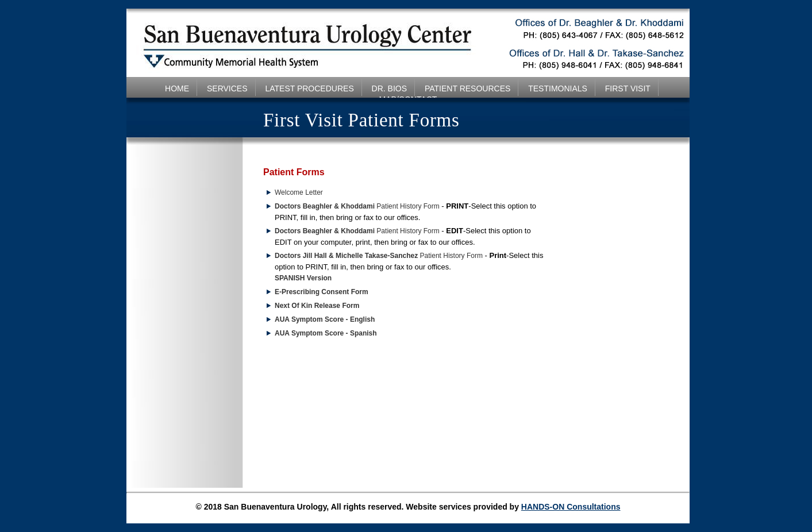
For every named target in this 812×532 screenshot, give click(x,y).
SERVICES (227, 88)
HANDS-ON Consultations (571, 507)
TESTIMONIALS (558, 88)
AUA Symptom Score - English (325, 319)
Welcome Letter (299, 192)
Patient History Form (357, 206)
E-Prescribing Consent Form (322, 292)
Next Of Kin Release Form (317, 306)
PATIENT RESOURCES (467, 88)
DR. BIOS (389, 88)
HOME (177, 88)
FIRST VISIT (628, 88)
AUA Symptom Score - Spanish (326, 333)
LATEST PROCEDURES (309, 88)
